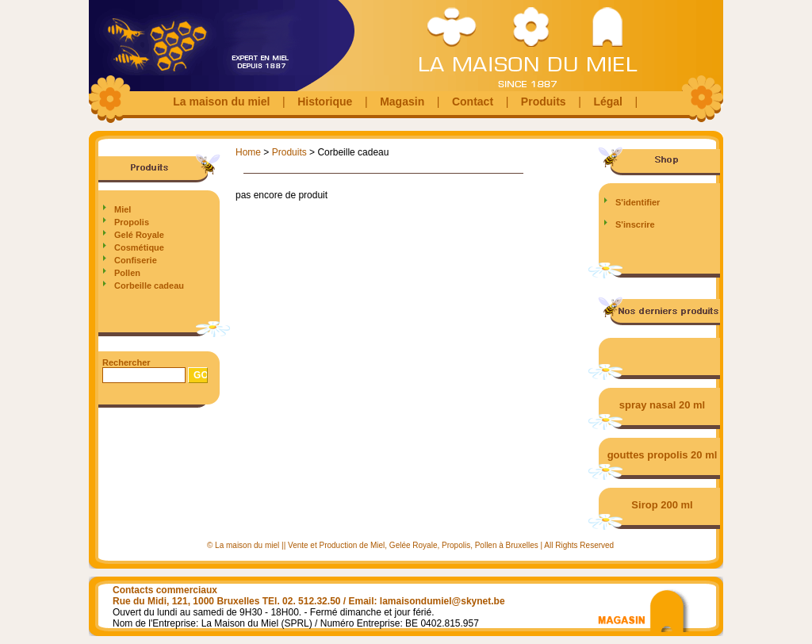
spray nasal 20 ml (662, 405)
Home (248, 152)
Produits (544, 102)
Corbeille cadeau (149, 286)
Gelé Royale (139, 235)
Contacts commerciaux (165, 590)
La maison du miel (221, 102)
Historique (325, 102)
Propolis (132, 222)
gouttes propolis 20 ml (663, 455)
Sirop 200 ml (662, 505)
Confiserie (136, 260)
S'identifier (638, 202)
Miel (123, 209)
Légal (608, 102)
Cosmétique (139, 247)
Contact (473, 102)
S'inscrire (635, 224)
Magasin (402, 102)
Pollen (127, 273)
